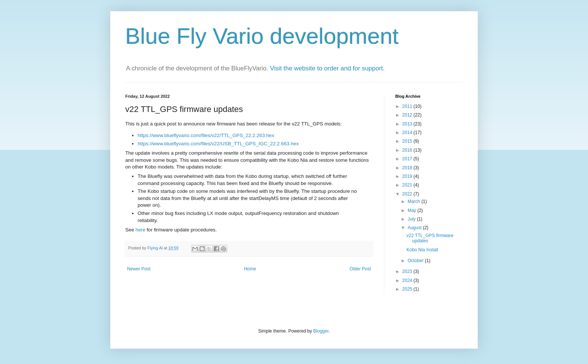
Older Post (360, 269)
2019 (408, 176)
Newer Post (139, 269)
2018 (408, 168)
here (141, 230)
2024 (408, 280)
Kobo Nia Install (422, 250)
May (412, 210)
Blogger (321, 331)
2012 (408, 115)
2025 (408, 289)
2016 (408, 150)
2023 (408, 272)
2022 (408, 194)
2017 (408, 159)
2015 (408, 141)
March (415, 201)
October (416, 261)
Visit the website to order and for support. (327, 68)
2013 (408, 124)
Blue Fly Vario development (262, 36)
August (415, 228)
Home (250, 269)
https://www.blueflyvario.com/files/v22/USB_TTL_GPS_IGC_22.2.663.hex (218, 144)
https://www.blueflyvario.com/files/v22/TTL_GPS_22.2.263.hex (206, 135)
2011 (408, 106)
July (412, 219)
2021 (408, 185)
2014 (408, 133)
